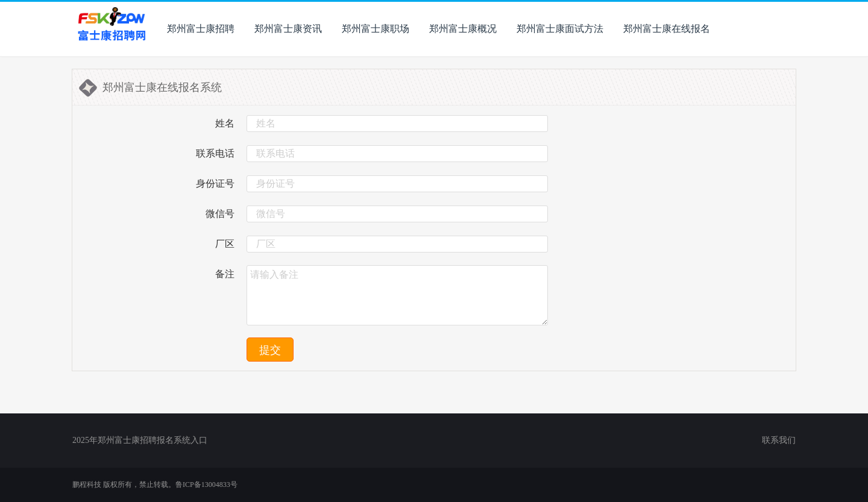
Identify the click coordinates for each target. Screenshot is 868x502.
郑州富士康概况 (463, 29)
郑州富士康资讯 (288, 29)
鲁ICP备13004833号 (206, 485)
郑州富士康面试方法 (560, 29)
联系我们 (779, 440)
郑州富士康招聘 (201, 29)
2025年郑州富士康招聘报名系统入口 (140, 440)
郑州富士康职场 (376, 29)
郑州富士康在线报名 (667, 29)
